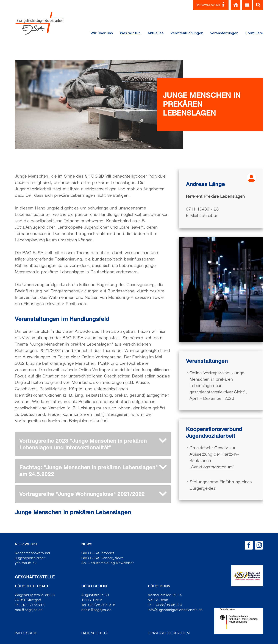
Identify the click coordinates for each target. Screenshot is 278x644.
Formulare (254, 33)
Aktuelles (156, 33)
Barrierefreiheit (211, 5)
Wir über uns (102, 33)
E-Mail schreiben (202, 215)
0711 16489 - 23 (202, 209)
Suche (258, 5)
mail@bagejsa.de (29, 610)
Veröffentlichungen (187, 33)
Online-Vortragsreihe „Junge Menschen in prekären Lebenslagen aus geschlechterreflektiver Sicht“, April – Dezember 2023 (218, 385)
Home (236, 5)
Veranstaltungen (224, 33)
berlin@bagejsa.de (96, 610)
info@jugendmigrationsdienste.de (175, 610)
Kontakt (247, 5)
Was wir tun (130, 33)
